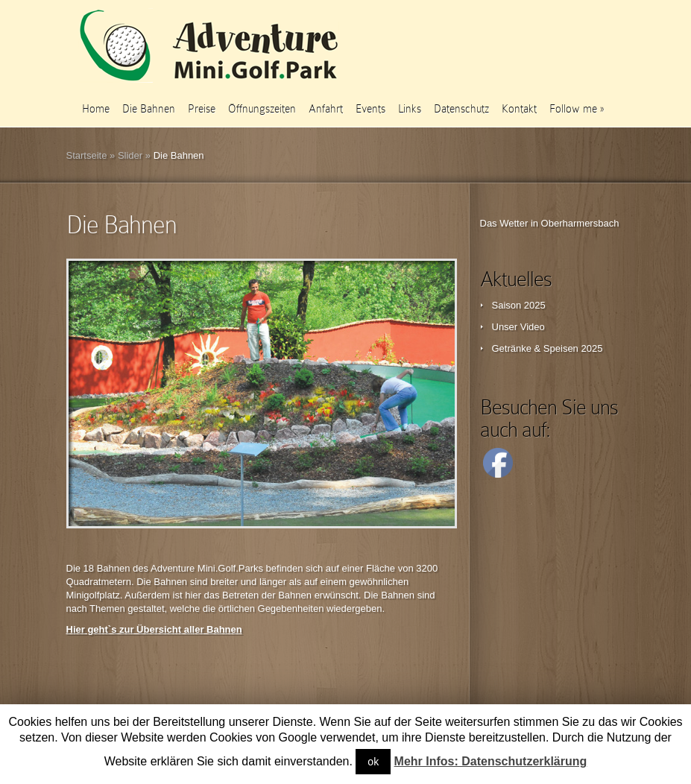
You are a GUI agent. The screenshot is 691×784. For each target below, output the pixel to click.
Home (96, 109)
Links (410, 109)
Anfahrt (326, 109)
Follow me (577, 109)
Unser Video (518, 327)
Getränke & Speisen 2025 (548, 348)
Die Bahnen (149, 109)
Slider (130, 155)
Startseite (87, 155)
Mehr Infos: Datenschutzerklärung (491, 761)
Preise (202, 109)
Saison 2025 (519, 305)
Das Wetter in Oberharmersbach (550, 223)
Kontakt (519, 109)
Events (370, 109)
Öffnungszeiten (262, 109)
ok (373, 762)
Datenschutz (461, 109)
